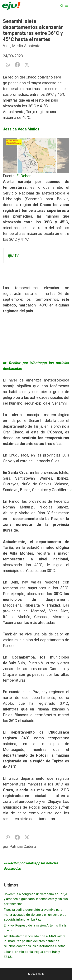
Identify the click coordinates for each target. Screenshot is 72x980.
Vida (7, 46)
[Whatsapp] (8, 65)
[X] (27, 65)
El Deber (24, 176)
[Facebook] (17, 65)
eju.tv (13, 255)
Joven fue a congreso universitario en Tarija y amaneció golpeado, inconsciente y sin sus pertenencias (36, 899)
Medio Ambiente (26, 46)
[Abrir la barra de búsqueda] (62, 6)
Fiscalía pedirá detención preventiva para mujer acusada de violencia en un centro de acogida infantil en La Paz (35, 914)
